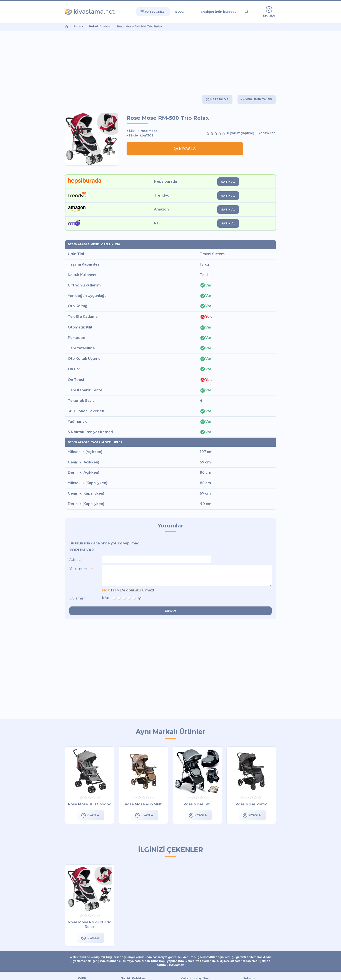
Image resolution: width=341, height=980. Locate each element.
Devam (170, 612)
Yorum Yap (267, 133)
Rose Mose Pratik (251, 804)
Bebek (78, 26)
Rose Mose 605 (197, 804)
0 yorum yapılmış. (241, 133)
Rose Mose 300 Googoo (90, 804)
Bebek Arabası (100, 26)
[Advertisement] (170, 63)
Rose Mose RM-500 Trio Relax (90, 924)
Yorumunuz (80, 570)
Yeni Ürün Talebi (258, 99)
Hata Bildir (218, 99)
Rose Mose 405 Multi (144, 804)
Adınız (75, 560)
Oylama (76, 600)
